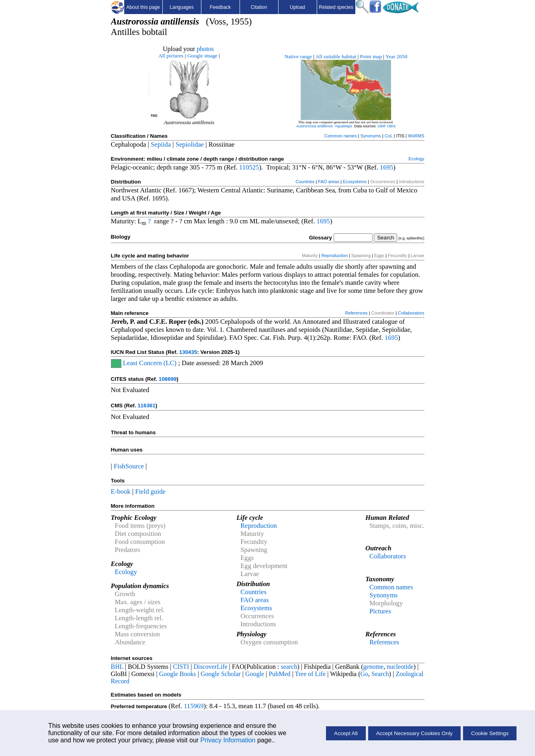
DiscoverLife (210, 667)
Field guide (150, 491)
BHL (117, 667)
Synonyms (370, 136)
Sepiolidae (190, 144)
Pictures (380, 611)
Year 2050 (397, 56)
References (356, 313)
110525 (249, 167)
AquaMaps (343, 126)
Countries (305, 182)
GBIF (382, 126)
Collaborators (411, 313)
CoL (389, 136)
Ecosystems (355, 182)
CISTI (181, 667)
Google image (202, 56)
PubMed (279, 674)
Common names (341, 136)
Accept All (346, 733)
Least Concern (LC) (149, 363)
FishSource (129, 466)
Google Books (178, 674)
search (289, 667)
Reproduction (334, 255)
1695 (386, 167)
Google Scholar (221, 674)
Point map (371, 56)
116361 (146, 406)
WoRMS (416, 136)
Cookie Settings (490, 733)
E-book (121, 491)
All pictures (171, 56)
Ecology (416, 159)
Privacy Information (228, 740)
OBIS (392, 126)
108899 (168, 379)
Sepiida (161, 144)
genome (374, 667)
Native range (298, 56)
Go (365, 674)
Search (380, 674)
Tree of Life (311, 674)
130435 (188, 352)
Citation (259, 7)
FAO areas (329, 182)
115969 (194, 706)
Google (255, 674)
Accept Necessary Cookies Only (414, 733)
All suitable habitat (336, 56)
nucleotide (400, 667)
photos (205, 49)
